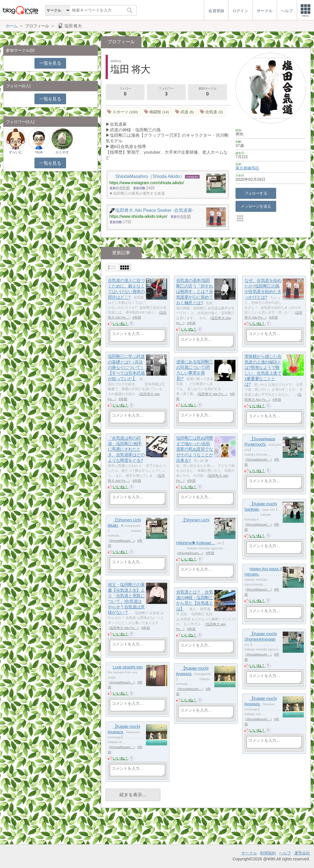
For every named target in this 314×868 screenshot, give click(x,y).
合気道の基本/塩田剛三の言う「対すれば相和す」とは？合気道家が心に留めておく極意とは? (195, 292)
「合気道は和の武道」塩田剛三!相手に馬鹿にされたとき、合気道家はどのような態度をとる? (126, 449)
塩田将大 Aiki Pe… (212, 394)
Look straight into (128, 667)
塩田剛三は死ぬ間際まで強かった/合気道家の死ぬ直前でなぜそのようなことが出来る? (195, 449)
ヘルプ (285, 853)
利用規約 (268, 853)
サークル (249, 853)
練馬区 (253, 168)
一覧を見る (50, 63)
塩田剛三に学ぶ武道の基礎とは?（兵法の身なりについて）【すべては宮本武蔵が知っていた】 (126, 368)
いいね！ (121, 323)
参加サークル (208, 92)
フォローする (256, 193)
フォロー (125, 92)
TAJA (39, 152)
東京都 (241, 168)
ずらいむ (16, 152)
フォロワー (166, 92)
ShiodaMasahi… (259, 460)
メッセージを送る (256, 206)
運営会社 (302, 853)
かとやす (62, 152)
